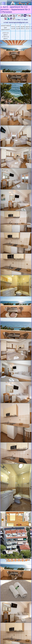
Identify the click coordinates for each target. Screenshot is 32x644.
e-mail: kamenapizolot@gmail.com (16, 22)
